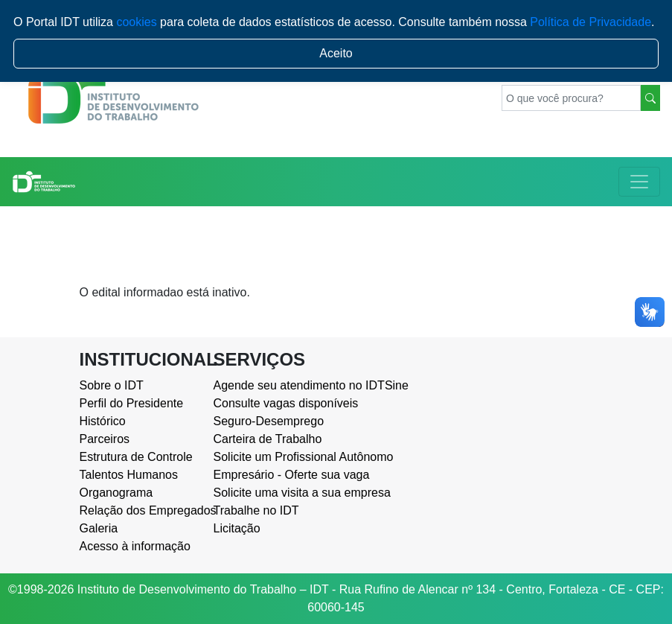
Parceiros (105, 439)
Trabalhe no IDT (256, 510)
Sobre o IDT (112, 385)
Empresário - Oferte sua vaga (269, 475)
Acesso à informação (135, 546)
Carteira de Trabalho (268, 439)
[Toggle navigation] (639, 182)
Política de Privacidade (591, 22)
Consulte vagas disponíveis (269, 403)
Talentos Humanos (129, 475)
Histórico (103, 421)
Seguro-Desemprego (269, 421)
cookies (136, 22)
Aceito (336, 53)
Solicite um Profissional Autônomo (269, 457)
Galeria (99, 528)
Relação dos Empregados (135, 510)
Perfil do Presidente (132, 403)
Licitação (237, 528)
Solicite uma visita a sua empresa (269, 493)
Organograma (116, 493)
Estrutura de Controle (135, 457)
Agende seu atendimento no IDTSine (269, 385)
